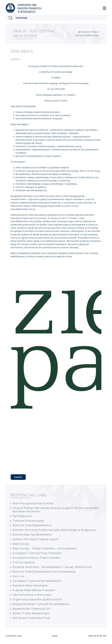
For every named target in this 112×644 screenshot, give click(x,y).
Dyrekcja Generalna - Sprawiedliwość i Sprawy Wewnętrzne (52, 567)
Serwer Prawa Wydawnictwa (31, 613)
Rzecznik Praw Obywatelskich (32, 525)
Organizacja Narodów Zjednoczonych (37, 599)
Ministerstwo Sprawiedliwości (32, 535)
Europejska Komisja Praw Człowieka (36, 558)
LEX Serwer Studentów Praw (31, 618)
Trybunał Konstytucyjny (28, 521)
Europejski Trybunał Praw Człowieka (37, 553)
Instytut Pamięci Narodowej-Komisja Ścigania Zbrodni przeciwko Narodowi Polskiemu (56, 510)
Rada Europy (21, 544)
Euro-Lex (19, 576)
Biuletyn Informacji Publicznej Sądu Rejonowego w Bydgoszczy (54, 530)
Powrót (18, 477)
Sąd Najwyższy (22, 516)
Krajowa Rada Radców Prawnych (34, 590)
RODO (55, 636)
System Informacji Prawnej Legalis (35, 539)
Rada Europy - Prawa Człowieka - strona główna (45, 548)
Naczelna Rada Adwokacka (30, 585)
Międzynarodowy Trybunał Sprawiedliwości (41, 604)
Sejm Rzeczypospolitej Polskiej (33, 503)
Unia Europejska (24, 562)
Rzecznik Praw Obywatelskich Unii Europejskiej (44, 572)
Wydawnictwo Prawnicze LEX (31, 609)
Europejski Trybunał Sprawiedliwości (37, 581)
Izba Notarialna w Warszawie (32, 595)
